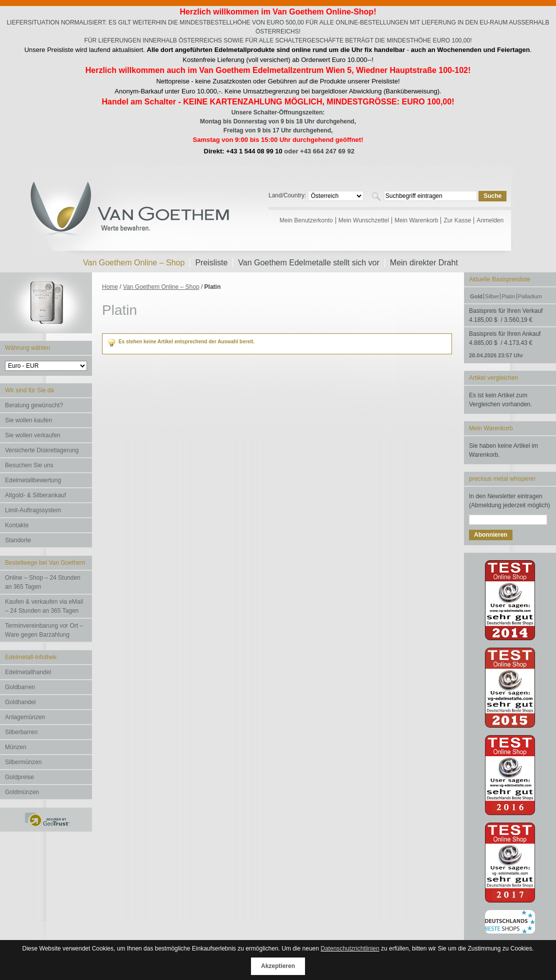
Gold (476, 296)
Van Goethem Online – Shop (161, 287)
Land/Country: (288, 195)
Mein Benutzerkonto (306, 220)
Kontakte (17, 525)
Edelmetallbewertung (33, 480)
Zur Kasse (457, 220)
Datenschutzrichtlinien (350, 949)
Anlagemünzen (25, 717)
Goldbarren (20, 687)
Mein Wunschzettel (364, 220)
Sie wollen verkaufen (33, 435)
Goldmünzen (22, 792)
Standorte (18, 540)
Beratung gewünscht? (34, 405)
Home (110, 287)
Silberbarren (21, 732)
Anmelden (490, 220)
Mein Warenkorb (416, 220)
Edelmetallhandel (28, 672)
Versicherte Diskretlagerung (42, 450)
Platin (508, 296)
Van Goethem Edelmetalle (130, 216)
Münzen (16, 747)
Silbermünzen (23, 762)
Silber (492, 296)
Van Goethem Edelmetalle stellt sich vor (309, 263)
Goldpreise (19, 777)
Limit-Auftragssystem (33, 510)
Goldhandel (20, 702)
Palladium (530, 296)
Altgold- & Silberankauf (35, 495)
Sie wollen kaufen (28, 420)
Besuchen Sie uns (29, 465)
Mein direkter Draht (424, 263)
